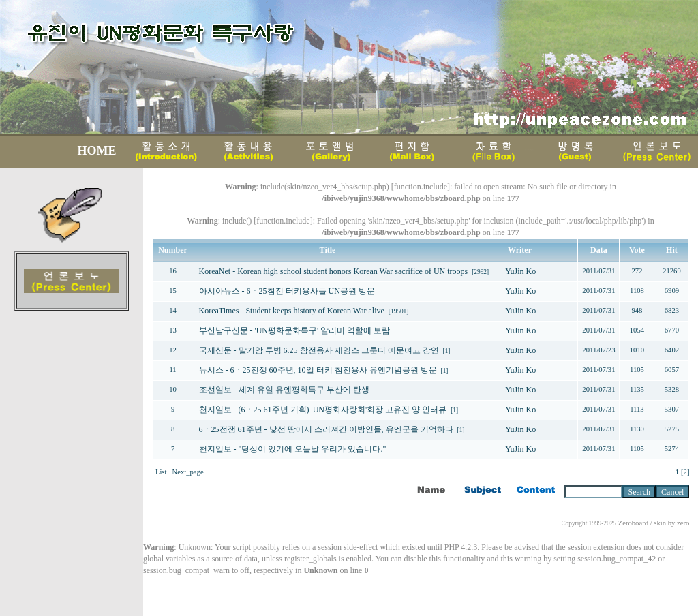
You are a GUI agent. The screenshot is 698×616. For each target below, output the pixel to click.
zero (683, 523)
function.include (421, 187)
